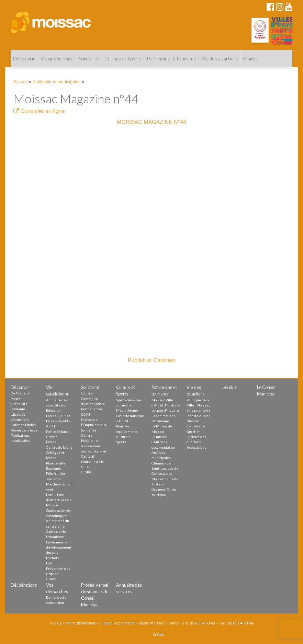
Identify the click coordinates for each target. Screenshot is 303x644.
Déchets (53, 558)
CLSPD (86, 472)
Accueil (20, 82)
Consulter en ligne (39, 111)
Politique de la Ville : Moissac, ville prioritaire (198, 405)
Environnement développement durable (59, 547)
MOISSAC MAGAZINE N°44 (151, 122)
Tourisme (53, 479)
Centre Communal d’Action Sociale (93, 398)
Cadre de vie (56, 531)
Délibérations (24, 585)
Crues (51, 579)
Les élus (229, 387)
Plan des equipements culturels (127, 431)
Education (54, 410)
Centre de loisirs (59, 447)
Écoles (51, 442)
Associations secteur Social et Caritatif (94, 451)
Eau (49, 563)
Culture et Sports (123, 59)
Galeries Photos (23, 425)
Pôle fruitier (56, 473)
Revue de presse (24, 430)
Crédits (159, 634)
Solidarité (89, 59)
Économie (54, 468)
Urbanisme (55, 537)
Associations (196, 447)
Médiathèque (127, 410)
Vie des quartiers (220, 59)
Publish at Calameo (152, 360)
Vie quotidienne (57, 59)
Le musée (159, 437)
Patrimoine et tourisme (171, 59)
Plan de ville (56, 463)
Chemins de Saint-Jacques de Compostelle (165, 468)
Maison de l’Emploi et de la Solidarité (94, 425)
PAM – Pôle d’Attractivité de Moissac (59, 500)
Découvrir (24, 59)
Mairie (250, 59)
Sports (121, 442)
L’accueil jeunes (58, 416)
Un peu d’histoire (165, 410)
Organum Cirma (164, 489)
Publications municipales (57, 82)
